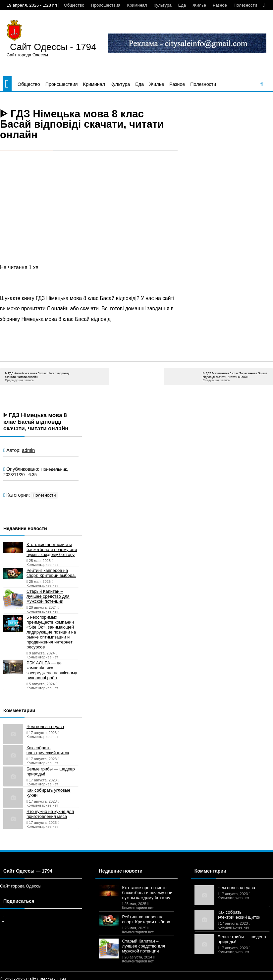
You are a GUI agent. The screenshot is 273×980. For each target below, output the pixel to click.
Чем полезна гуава (45, 727)
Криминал (137, 5)
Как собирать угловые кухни (49, 793)
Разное (220, 5)
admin (28, 450)
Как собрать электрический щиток (48, 750)
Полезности (245, 5)
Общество (74, 5)
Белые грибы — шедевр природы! (51, 771)
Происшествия (106, 5)
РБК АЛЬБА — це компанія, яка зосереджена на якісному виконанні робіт (52, 670)
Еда (182, 5)
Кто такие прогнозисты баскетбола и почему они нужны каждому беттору (52, 550)
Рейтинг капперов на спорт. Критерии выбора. (51, 573)
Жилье (199, 5)
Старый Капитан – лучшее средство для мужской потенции (48, 596)
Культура (163, 5)
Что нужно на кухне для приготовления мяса (50, 814)
